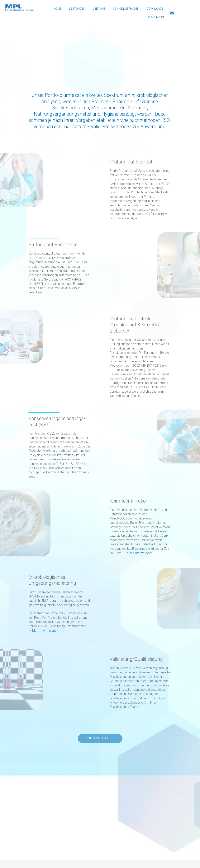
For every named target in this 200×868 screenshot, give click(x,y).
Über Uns (99, 9)
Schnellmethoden (126, 9)
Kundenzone (156, 17)
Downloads (155, 9)
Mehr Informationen (140, 553)
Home (58, 9)
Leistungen (77, 9)
